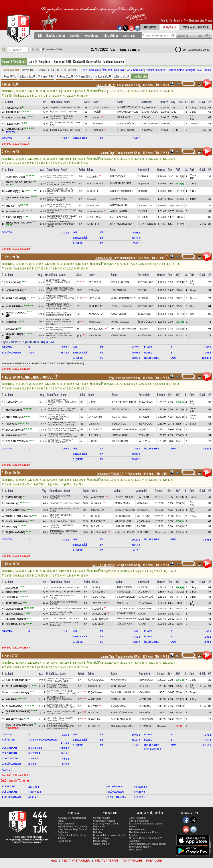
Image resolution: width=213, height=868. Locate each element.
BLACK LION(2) (15, 430)
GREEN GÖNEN (65, 315)
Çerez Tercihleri (102, 844)
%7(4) (179, 597)
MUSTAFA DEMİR (126, 609)
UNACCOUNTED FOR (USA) (61, 425)
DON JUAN (75, 130)
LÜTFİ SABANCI (118, 217)
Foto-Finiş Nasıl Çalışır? (106, 824)
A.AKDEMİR (98, 497)
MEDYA (51, 212)
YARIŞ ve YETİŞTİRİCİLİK (196, 27)
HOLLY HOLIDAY (66, 718)
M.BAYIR (98, 124)
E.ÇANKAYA (96, 429)
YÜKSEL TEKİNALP (127, 619)
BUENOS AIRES (55, 210)
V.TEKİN (143, 290)
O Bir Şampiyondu (139, 821)
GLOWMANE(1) (15, 706)
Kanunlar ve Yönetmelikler (72, 818)
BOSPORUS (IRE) (56, 423)
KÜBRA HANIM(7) (16, 298)
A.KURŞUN (95, 435)
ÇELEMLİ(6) (13, 588)
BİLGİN (77, 108)
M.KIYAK (93, 706)
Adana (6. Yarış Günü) (14, 62)
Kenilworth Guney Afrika (87, 62)
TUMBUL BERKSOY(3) (19, 516)
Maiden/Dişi (107, 153)
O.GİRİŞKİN (146, 719)
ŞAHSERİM (64, 587)
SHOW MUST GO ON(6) (19, 223)
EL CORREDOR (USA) (58, 216)
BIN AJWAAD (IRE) (54, 330)
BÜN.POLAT (146, 424)
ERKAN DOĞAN (126, 130)
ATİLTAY (68, 503)
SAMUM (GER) (62, 681)
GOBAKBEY (55, 496)
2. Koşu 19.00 (27, 76)
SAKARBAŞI (56, 592)
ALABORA (61, 200)
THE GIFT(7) (13, 206)
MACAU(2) (12, 329)
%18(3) (180, 706)
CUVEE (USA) (54, 440)
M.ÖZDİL (143, 587)
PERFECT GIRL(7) (16, 719)
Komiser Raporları (157, 70)
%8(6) (179, 217)
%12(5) (180, 199)
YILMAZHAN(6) (15, 334)
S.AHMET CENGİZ (126, 614)
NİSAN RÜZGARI (71, 623)
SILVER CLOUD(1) (16, 312)
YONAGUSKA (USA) (57, 207)
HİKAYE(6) (12, 424)
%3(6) (179, 429)
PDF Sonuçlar (91, 70)
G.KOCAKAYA (101, 108)
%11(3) (180, 314)
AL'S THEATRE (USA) (58, 418)
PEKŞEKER (68, 592)
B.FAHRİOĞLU (150, 112)
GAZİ (54, 861)
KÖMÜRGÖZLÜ (65, 509)
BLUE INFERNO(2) (17, 686)
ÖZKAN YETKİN (120, 410)
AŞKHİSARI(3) (14, 217)
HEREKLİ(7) (13, 597)
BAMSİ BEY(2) (14, 497)
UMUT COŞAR (118, 176)
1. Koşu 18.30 (9, 76)
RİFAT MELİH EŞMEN (121, 224)
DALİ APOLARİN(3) (17, 680)
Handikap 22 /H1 (104, 258)
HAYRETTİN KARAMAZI (124, 329)
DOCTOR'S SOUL (54, 298)
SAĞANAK (55, 625)
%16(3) (180, 526)
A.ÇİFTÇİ (144, 429)
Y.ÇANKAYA (148, 108)
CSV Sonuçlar (135, 70)
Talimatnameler (137, 829)
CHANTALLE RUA (65, 175)
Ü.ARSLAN (143, 497)
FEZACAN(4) (13, 124)
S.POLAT (144, 217)
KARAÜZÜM (56, 609)
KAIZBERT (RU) (57, 596)
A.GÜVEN (145, 441)
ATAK (72, 521)
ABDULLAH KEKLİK (121, 719)
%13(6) (180, 510)
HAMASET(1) (13, 402)
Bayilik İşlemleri (66, 824)
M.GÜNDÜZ (145, 314)
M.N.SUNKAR (95, 211)
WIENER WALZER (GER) (57, 304)
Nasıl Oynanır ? (102, 838)
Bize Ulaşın (206, 20)
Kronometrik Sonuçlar (182, 70)
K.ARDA (143, 191)
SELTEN (66, 204)
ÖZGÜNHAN (56, 122)
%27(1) (180, 322)
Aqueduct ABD (62, 62)
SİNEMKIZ (67, 525)
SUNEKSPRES (65, 108)
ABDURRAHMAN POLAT (124, 298)
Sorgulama (92, 35)
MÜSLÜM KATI (124, 624)
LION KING (52, 718)
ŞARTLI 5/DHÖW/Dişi (103, 565)
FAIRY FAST (71, 182)
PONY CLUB (154, 861)
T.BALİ (97, 118)
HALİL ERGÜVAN (120, 282)
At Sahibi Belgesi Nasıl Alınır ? (145, 838)
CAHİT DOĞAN (120, 441)
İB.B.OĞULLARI (147, 322)
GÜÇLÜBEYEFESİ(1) (18, 521)
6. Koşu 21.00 (103, 76)
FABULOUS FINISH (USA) (58, 306)
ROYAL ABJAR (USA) (67, 436)
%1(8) (179, 726)
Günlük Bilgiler (56, 35)
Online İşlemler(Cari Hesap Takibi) (147, 844)
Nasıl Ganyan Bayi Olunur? (72, 829)
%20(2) (180, 329)
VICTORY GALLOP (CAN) (60, 218)
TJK (40, 35)
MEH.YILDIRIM (147, 619)
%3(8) (179, 211)
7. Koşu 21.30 (121, 76)
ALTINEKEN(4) (14, 603)
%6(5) (179, 686)
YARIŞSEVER (169, 27)
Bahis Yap (129, 35)
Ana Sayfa (167, 20)
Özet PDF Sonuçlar (113, 70)
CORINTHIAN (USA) (56, 697)
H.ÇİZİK (97, 112)
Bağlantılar (64, 832)
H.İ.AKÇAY (145, 409)
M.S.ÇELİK (93, 191)
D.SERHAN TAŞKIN (125, 532)
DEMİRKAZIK (56, 533)
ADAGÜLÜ (70, 423)
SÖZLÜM (70, 596)
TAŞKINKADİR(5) (16, 532)
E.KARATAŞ (146, 402)
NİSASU (63, 112)
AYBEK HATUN (53, 335)
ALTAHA (54, 619)
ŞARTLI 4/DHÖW (106, 85)
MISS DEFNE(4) (15, 306)
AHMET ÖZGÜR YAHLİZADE (125, 713)
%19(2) (180, 176)
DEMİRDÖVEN (57, 503)
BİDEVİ (71, 711)
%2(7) (179, 441)
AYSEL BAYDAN (118, 211)
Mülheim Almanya (114, 62)
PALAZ (77, 503)
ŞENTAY (54, 604)
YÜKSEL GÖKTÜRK (121, 306)
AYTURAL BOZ (118, 699)
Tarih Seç (32, 50)
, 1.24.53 (161, 153)
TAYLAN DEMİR (119, 290)
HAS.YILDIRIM (150, 124)
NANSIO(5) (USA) (16, 191)
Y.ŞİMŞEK (145, 435)
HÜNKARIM (63, 687)
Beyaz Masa (64, 841)
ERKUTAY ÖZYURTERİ (124, 402)
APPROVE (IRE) (53, 313)
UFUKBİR (75, 619)
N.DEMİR (98, 130)
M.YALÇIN (145, 699)
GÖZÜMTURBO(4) (16, 510)
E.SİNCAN (93, 206)
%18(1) (180, 521)
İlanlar (61, 821)
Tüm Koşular (140, 76)
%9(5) (179, 306)
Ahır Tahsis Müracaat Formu (144, 832)
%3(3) (179, 335)
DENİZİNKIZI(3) (15, 609)
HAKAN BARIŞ (118, 680)
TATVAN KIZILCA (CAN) (57, 321)
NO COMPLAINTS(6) (18, 692)
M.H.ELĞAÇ (143, 516)
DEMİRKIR (55, 527)
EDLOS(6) (12, 527)
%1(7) (179, 719)
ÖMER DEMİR (119, 314)
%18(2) (180, 503)
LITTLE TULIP (70, 210)
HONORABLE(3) (15, 290)
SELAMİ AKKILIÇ (119, 199)
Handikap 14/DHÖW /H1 (110, 474)
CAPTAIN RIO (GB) (56, 198)
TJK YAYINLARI (132, 861)
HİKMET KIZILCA (120, 322)
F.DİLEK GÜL (119, 424)
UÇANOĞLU (56, 525)
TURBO (53, 509)
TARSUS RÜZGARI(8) (18, 711)
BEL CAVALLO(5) (16, 624)
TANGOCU (67, 440)
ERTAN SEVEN (122, 503)
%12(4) (180, 409)
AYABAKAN (55, 498)
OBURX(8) (12, 322)
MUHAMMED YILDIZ (128, 112)
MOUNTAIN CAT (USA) (58, 178)
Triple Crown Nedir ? (140, 847)
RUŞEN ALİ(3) (14, 108)
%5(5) (179, 424)
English (178, 20)
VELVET (73, 216)
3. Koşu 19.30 (46, 76)
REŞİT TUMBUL (123, 516)
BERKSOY (55, 515)
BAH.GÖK (145, 692)
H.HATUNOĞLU (147, 224)
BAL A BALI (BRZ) (55, 189)
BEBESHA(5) (13, 435)
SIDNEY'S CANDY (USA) (59, 222)
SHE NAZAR (53, 411)
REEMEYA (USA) (55, 402)
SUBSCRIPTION (54, 699)
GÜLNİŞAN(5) (14, 282)
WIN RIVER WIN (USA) (56, 296)
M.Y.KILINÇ (143, 510)
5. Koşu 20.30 (84, 76)
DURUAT (66, 496)
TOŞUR (54, 108)
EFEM (53, 521)
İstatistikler (110, 35)
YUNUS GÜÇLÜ (123, 521)
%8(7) (179, 206)
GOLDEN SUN (53, 714)
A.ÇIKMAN (148, 130)
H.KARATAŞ (145, 206)
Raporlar (75, 35)
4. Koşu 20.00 (65, 76)
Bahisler (98, 832)
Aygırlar (133, 835)
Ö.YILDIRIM (94, 217)
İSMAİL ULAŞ (123, 592)
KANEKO (51, 175)
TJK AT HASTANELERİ (76, 861)
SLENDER (51, 687)
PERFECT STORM (56, 182)
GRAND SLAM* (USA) (56, 308)
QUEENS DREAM (55, 224)
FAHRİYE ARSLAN (124, 497)
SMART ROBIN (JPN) (56, 691)
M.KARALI (142, 503)
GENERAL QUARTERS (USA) (61, 408)
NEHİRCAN (68, 122)
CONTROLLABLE (55, 417)
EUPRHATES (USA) (56, 705)
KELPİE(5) (12, 699)
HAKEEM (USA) (53, 319)
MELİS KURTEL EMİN (122, 726)
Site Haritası (191, 20)
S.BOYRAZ (99, 597)
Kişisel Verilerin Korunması (72, 826)
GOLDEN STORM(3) (17, 441)
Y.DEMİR (143, 176)
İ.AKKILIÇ (144, 199)
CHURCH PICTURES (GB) (64, 693)
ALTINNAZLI (71, 602)
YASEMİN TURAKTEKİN (123, 692)
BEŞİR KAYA (124, 117)
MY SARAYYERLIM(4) (18, 198)
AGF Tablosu (205, 70)
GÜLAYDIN (63, 130)
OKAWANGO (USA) (55, 720)
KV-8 (111, 378)
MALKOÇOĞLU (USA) (65, 707)
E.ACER (141, 526)
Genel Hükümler (137, 818)
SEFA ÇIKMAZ (118, 706)
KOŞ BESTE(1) (14, 211)
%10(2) (180, 592)
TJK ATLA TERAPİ (106, 861)
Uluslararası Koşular (104, 821)
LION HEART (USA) (57, 185)
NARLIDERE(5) (15, 129)
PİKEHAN (75, 587)
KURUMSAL (150, 27)
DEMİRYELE (71, 531)
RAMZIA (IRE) (52, 290)
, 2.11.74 (162, 474)
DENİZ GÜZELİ (64, 613)
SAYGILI (49, 282)
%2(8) (179, 624)
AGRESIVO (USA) (56, 434)
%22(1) (180, 184)
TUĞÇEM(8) (13, 592)
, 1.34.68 (161, 85)
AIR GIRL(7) (13, 503)
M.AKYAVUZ (96, 314)
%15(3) (180, 191)
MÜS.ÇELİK (94, 224)
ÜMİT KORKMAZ (123, 526)
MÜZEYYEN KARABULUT (123, 191)
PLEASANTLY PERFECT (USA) (60, 288)
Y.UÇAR (143, 211)
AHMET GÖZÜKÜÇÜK (129, 107)
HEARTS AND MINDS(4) (20, 725)
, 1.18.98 (157, 258)
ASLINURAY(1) (14, 112)
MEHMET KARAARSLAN (125, 430)
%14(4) (180, 497)
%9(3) (179, 603)
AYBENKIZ (64, 619)
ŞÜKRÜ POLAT (120, 417)
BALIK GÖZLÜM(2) (17, 118)
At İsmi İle (183, 36)
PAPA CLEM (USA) (56, 415)
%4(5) (179, 609)
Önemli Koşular (102, 818)
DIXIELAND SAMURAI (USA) (60, 726)
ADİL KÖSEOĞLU (126, 587)
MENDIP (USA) (54, 204)
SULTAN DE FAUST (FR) (61, 116)
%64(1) (180, 587)
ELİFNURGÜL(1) (15, 614)
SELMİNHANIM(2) (16, 619)
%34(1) (180, 402)
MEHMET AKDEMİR (125, 510)
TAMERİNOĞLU (57, 531)
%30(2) (180, 435)
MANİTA (66, 609)
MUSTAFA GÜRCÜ (120, 205)
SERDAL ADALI (120, 435)
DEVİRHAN (55, 517)
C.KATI (142, 614)
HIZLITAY (54, 112)
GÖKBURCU (62, 521)
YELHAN (73, 112)
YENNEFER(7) (14, 410)
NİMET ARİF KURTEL (121, 183)
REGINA (69, 327)
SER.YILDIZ (99, 603)
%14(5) (180, 532)
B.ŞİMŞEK (144, 184)
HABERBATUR (57, 615)
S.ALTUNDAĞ (146, 597)
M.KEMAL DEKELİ (126, 597)
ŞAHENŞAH (56, 118)
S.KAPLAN (95, 335)
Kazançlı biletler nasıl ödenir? (109, 835)
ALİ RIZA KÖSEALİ (127, 124)
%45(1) (180, 680)
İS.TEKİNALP (146, 282)
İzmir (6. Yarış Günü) (40, 62)
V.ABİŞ (93, 402)
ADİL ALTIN (122, 603)
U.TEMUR (95, 298)
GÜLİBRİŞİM (66, 515)
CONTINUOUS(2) (16, 177)
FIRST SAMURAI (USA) (57, 728)
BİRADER (67, 118)
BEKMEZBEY (67, 411)
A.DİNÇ (146, 117)
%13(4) (180, 224)
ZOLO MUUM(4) (15, 417)
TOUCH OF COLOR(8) (19, 182)
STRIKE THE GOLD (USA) (67, 431)
